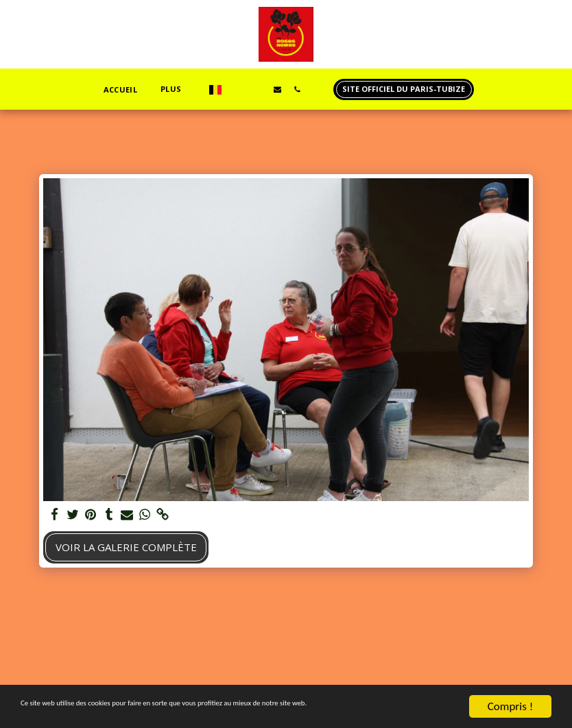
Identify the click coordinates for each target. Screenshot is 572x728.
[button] (238, 89)
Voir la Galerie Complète (126, 547)
